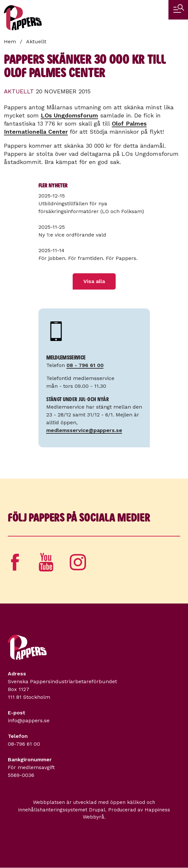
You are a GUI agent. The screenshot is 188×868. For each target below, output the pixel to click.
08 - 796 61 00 (85, 365)
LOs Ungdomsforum (69, 115)
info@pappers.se (29, 720)
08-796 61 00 (24, 744)
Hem (10, 41)
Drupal (97, 810)
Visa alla (94, 281)
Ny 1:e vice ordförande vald (72, 235)
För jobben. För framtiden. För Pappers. (88, 258)
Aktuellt (36, 41)
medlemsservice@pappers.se (84, 430)
